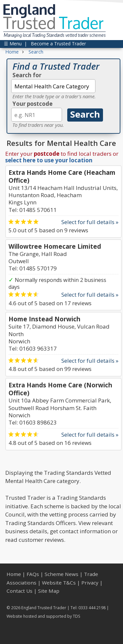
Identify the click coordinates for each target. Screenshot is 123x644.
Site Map (49, 591)
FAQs (33, 574)
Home (14, 574)
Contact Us (20, 591)
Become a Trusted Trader (58, 44)
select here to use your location (49, 160)
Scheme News (61, 574)
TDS (77, 616)
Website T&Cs (59, 583)
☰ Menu (13, 44)
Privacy (90, 583)
